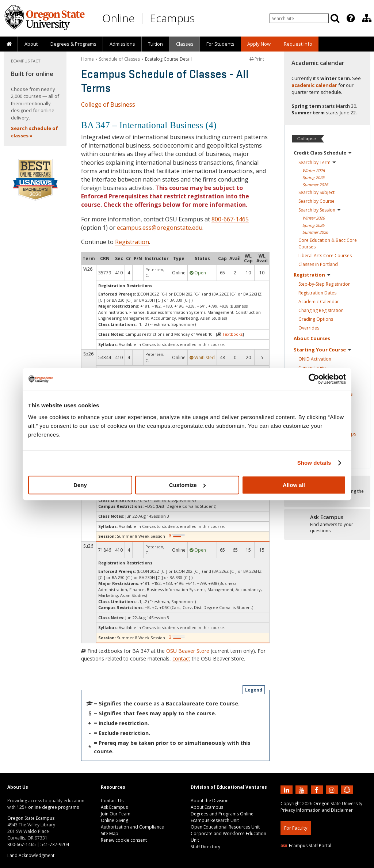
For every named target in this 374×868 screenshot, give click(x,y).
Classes (185, 44)
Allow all (294, 485)
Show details (314, 463)
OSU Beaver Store (188, 651)
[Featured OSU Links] (351, 18)
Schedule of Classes (119, 59)
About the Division (210, 801)
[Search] (335, 18)
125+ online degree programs (48, 807)
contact (181, 658)
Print (257, 59)
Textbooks (232, 334)
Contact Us (112, 801)
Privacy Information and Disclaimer (317, 810)
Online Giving (115, 820)
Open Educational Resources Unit (225, 827)
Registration (132, 242)
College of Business (108, 104)
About (31, 44)
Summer (315, 185)
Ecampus (172, 18)
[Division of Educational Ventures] (367, 18)
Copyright (291, 804)
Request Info (298, 44)
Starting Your (323, 350)
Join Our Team (116, 814)
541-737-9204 (55, 844)
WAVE (354, 863)
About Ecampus (207, 807)
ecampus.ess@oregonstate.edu (160, 228)
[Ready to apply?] (327, 524)
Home (87, 59)
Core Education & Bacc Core (328, 243)
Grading (316, 319)
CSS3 (338, 863)
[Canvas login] (347, 796)
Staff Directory (205, 847)
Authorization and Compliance (132, 827)
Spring (313, 177)
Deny (80, 485)
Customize (187, 485)
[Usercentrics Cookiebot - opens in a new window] (314, 379)
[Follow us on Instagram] (333, 789)
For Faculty (296, 828)
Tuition (155, 44)
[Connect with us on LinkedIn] (287, 789)
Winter (314, 170)
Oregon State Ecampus (31, 818)
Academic (319, 302)
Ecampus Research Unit (215, 820)
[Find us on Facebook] (318, 789)
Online (119, 18)
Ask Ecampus (114, 807)
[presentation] (350, 18)
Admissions (122, 44)
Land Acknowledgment (31, 855)
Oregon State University (338, 804)
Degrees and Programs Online (222, 814)
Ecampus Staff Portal (306, 846)
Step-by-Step (325, 284)
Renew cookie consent (124, 840)
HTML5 (321, 863)
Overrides (309, 328)
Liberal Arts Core (325, 256)
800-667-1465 (230, 219)
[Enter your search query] (299, 18)
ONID (315, 359)
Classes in (318, 264)
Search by (317, 162)
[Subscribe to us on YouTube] (302, 789)
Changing (321, 310)
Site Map (110, 833)
